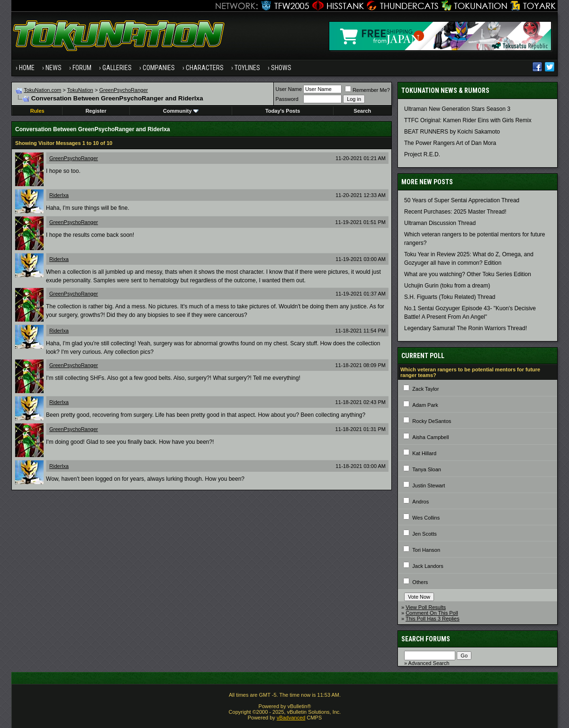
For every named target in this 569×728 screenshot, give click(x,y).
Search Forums (426, 639)
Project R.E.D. (422, 154)
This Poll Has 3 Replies (433, 619)
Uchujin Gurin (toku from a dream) (447, 286)
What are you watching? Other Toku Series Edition (468, 274)
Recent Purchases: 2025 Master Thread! (455, 212)
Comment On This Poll (432, 613)
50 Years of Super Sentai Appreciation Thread (462, 200)
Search (363, 111)
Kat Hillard (424, 453)
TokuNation (80, 90)
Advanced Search (429, 663)
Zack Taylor (425, 389)
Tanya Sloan (427, 469)
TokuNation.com (42, 90)
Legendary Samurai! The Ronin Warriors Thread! (465, 328)
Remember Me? (367, 90)
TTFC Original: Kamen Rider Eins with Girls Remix (468, 120)
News (54, 68)
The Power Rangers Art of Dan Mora (450, 143)
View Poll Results (426, 607)
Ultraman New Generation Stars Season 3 (457, 109)
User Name (289, 89)
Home (27, 68)
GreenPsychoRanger (123, 90)
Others (420, 582)
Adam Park (425, 405)
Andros (420, 502)
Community (181, 111)
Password (287, 99)
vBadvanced (291, 718)
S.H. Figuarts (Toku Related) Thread (450, 297)
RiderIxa (59, 195)
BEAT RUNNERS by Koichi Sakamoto (452, 132)
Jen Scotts (424, 534)
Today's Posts (283, 111)
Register (96, 111)
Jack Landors (428, 566)
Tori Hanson (426, 550)
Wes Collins (426, 518)
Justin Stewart (429, 485)
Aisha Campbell (430, 437)
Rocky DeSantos (432, 421)
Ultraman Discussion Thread (440, 223)
